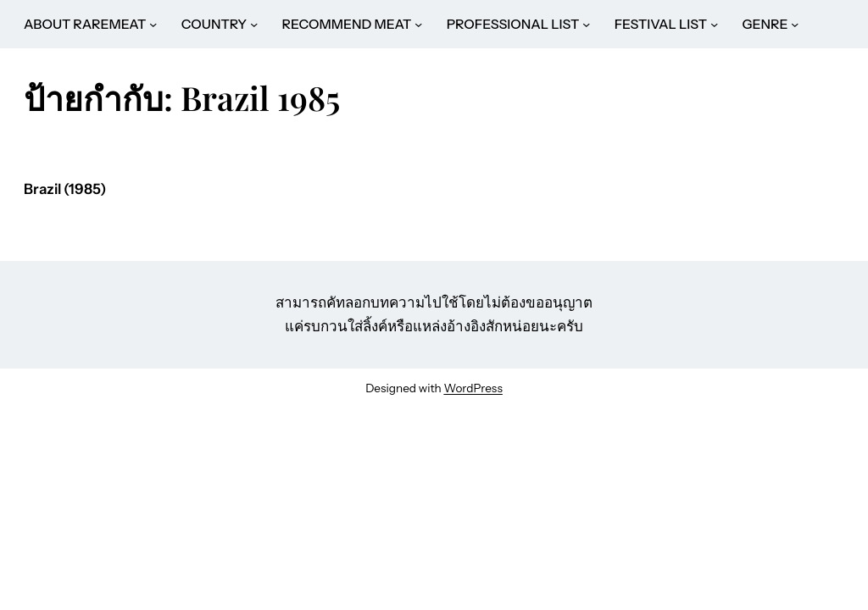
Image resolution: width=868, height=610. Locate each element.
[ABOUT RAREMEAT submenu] (153, 24)
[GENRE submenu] (795, 24)
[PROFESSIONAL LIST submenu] (586, 24)
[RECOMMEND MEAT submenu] (418, 24)
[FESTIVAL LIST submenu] (714, 24)
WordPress (473, 388)
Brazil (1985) (65, 189)
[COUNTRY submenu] (254, 24)
